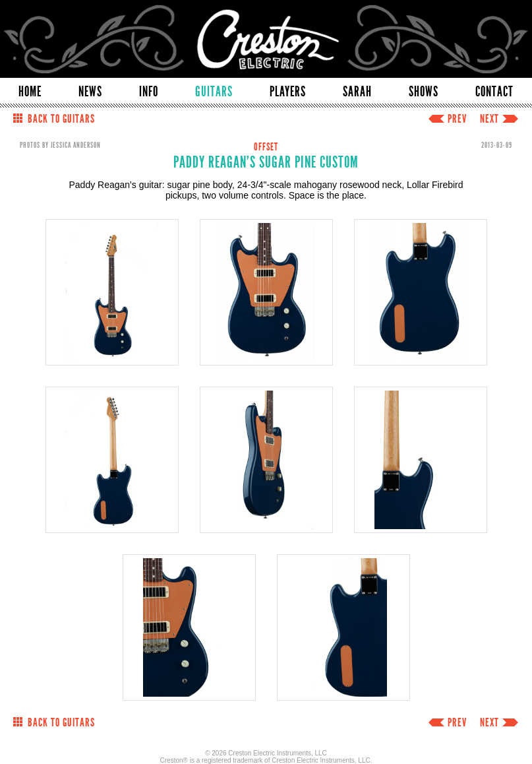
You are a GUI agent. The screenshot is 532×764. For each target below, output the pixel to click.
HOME (30, 92)
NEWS (90, 92)
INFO (149, 92)
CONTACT (494, 92)
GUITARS (214, 92)
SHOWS (424, 92)
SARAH (357, 92)
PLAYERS (288, 92)
